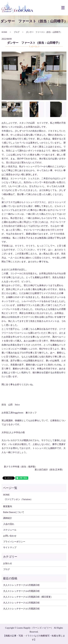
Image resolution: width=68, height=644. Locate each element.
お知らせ (8, 563)
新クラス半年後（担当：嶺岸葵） (21, 467)
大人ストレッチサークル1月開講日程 (21, 609)
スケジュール (10, 530)
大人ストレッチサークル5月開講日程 (21, 585)
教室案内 (8, 506)
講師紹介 (8, 518)
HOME (4, 32)
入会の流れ (9, 524)
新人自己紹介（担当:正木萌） (49, 470)
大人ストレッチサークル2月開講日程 (21, 603)
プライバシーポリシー (14, 542)
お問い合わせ (10, 536)
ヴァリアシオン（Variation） (19, 499)
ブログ (17, 32)
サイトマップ (10, 547)
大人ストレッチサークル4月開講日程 (21, 591)
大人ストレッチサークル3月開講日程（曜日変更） (28, 597)
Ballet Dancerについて (14, 512)
